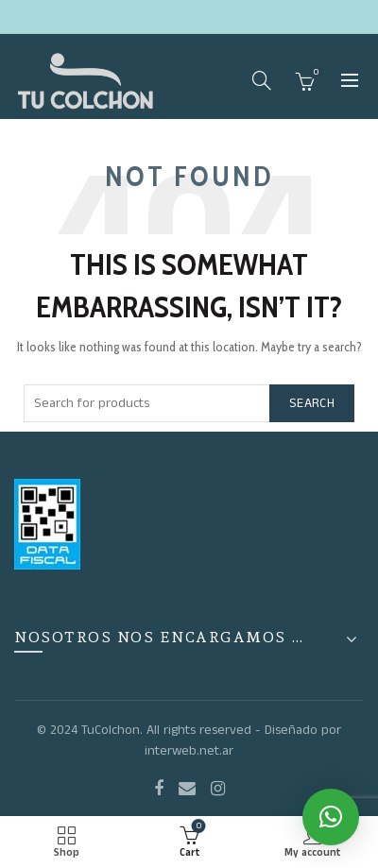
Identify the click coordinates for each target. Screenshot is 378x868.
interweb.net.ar (189, 751)
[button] (331, 817)
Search (312, 403)
